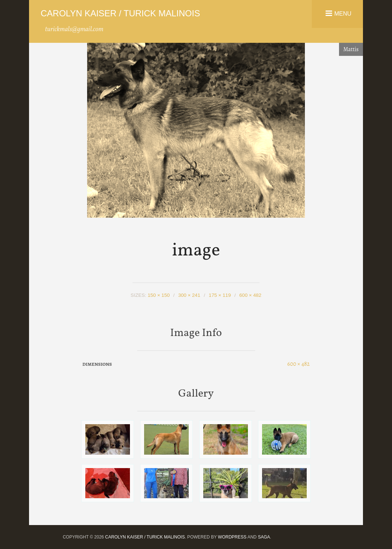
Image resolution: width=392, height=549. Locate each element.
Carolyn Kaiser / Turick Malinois (120, 13)
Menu (343, 13)
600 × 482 (250, 295)
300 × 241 (189, 295)
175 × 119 (220, 295)
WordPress (232, 537)
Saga (264, 537)
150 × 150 (159, 295)
